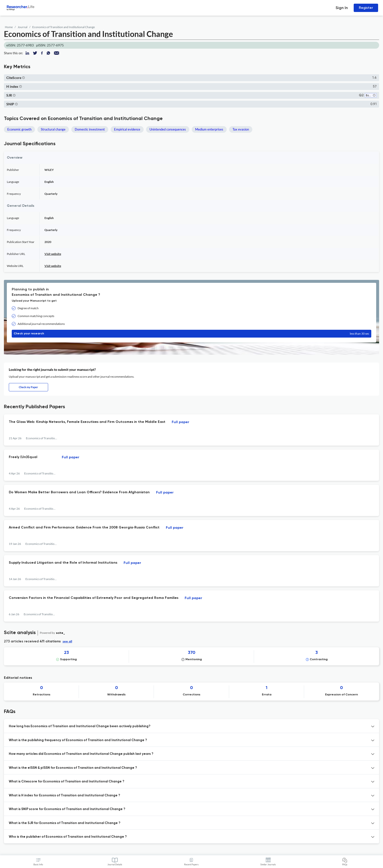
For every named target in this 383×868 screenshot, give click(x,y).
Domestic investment (90, 129)
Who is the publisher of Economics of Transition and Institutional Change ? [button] (68, 837)
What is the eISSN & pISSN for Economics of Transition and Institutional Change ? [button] (73, 768)
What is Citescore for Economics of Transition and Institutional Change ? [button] (67, 782)
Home (9, 27)
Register (366, 8)
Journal (22, 27)
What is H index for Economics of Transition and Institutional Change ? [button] (64, 796)
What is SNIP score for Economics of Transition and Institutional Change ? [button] (67, 809)
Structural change (53, 129)
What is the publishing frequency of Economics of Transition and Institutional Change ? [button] (78, 740)
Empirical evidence (127, 129)
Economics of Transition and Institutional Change (64, 27)
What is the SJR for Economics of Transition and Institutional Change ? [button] (65, 823)
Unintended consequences (168, 129)
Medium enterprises (209, 129)
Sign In (342, 8)
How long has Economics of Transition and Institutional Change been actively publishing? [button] (80, 726)
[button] (23, 78)
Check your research (191, 334)
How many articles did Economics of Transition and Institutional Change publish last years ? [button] (81, 754)
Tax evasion (241, 129)
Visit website (53, 254)
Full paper (181, 422)
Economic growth (19, 129)
